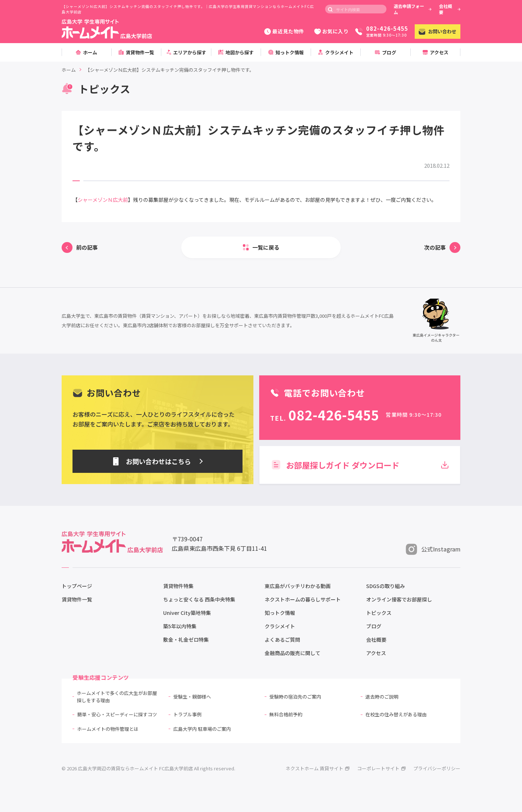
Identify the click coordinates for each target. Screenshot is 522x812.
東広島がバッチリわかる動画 (298, 586)
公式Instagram (433, 549)
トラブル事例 (187, 714)
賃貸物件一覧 (77, 599)
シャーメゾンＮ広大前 (103, 200)
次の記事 (435, 247)
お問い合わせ (438, 31)
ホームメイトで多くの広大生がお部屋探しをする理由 (117, 697)
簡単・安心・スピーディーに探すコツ (117, 714)
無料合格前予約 (286, 714)
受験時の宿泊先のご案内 (295, 697)
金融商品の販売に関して (293, 653)
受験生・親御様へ (192, 697)
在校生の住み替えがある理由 (396, 714)
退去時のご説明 (382, 697)
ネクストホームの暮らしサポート (303, 599)
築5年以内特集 (180, 626)
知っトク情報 (280, 613)
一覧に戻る (266, 247)
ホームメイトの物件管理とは (108, 729)
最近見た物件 (284, 31)
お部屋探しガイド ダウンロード (360, 465)
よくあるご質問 (282, 640)
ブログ (374, 626)
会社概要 (450, 9)
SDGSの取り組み (386, 586)
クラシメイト (280, 626)
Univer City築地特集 (187, 613)
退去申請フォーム (413, 9)
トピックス (379, 613)
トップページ (77, 586)
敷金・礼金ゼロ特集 (186, 640)
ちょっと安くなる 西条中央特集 (199, 599)
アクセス (376, 653)
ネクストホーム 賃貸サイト (318, 768)
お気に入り (332, 31)
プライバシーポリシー (437, 768)
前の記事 (87, 247)
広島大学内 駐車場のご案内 (202, 729)
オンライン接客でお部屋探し (399, 599)
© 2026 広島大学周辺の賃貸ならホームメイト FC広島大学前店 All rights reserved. (148, 768)
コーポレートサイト (382, 768)
